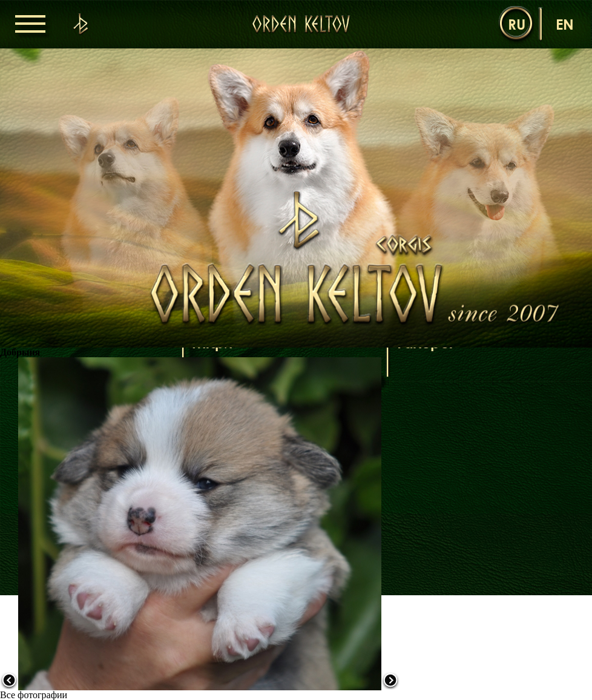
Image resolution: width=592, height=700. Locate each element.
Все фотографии (34, 695)
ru (517, 24)
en (565, 24)
